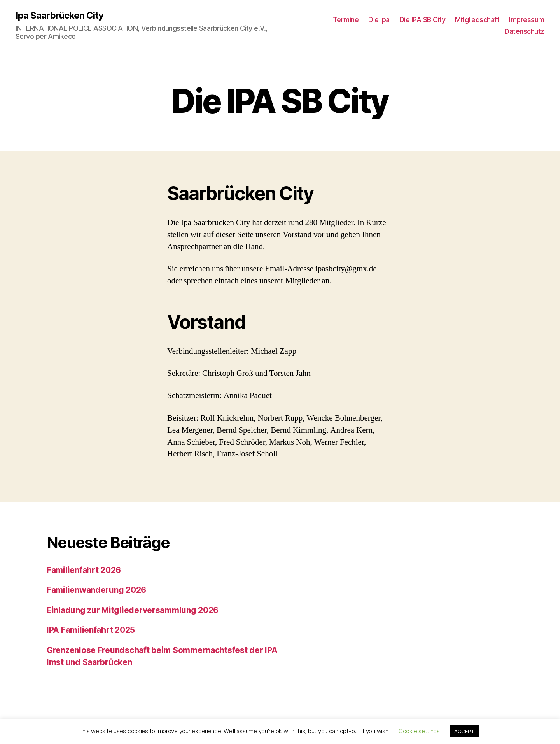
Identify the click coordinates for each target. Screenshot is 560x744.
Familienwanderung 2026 (96, 590)
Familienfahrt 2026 (84, 570)
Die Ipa (379, 20)
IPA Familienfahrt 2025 (91, 630)
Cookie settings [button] (419, 731)
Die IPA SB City (423, 20)
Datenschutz (524, 31)
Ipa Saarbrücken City (59, 16)
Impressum (527, 20)
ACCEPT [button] (464, 731)
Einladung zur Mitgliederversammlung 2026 (133, 610)
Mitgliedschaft (477, 20)
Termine (346, 20)
